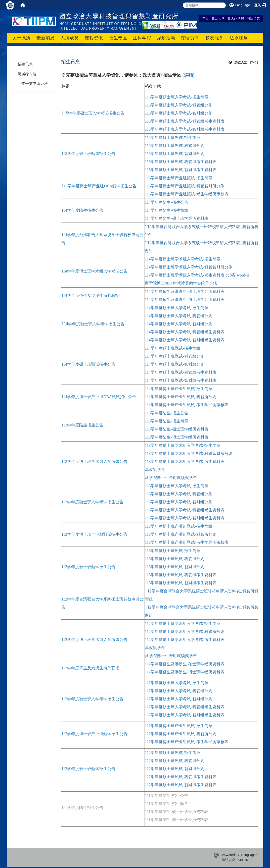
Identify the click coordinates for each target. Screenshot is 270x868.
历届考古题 (27, 74)
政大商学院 (236, 18)
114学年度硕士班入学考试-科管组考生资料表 (185, 332)
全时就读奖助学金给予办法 (193, 283)
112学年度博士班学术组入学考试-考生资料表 (185, 640)
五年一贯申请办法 (33, 84)
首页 (206, 18)
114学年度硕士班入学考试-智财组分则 (179, 324)
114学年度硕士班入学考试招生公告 (93, 324)
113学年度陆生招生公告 (82, 425)
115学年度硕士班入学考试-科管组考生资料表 (185, 121)
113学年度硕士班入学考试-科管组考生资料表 (185, 510)
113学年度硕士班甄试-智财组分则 (175, 567)
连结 (189, 75)
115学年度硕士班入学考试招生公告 (93, 113)
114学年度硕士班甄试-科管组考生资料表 (181, 372)
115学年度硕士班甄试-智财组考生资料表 (181, 170)
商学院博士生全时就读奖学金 (171, 478)
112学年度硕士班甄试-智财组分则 (175, 769)
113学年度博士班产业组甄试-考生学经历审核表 (187, 542)
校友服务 (214, 38)
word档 (243, 275)
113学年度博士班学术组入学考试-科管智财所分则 (189, 453)
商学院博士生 (157, 283)
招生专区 (118, 38)
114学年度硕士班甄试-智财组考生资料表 (181, 380)
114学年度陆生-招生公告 (167, 202)
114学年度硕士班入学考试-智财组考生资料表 (185, 340)
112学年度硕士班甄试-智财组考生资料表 (181, 785)
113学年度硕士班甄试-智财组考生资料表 (181, 583)
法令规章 (239, 38)
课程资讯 (94, 38)
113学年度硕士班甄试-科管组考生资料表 (181, 575)
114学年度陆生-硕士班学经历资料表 (177, 218)
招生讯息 (25, 64)
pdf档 (230, 275)
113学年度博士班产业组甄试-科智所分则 (181, 534)
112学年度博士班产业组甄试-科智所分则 (181, 734)
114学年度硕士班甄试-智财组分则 (175, 364)
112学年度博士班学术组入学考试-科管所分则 (185, 632)
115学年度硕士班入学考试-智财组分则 (179, 113)
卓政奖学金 (155, 470)
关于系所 (21, 38)
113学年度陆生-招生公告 (167, 413)
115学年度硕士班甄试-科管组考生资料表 (181, 162)
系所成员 (70, 38)
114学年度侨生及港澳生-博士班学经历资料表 (185, 300)
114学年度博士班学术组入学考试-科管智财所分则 (189, 267)
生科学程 (142, 38)
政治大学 (218, 18)
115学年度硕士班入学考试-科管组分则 (179, 105)
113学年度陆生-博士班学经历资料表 (177, 437)
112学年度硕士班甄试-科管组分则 (175, 761)
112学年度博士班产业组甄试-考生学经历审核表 (187, 742)
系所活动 (166, 38)
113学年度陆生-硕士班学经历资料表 (177, 429)
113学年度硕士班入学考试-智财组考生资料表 (185, 518)
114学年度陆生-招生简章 (167, 210)
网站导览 (253, 18)
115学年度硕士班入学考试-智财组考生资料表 (185, 129)
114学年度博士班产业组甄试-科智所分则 (181, 397)
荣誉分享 (190, 38)
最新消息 (46, 38)
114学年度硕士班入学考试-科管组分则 (179, 316)
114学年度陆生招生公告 (82, 210)
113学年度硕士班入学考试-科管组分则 (179, 494)
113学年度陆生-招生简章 (167, 421)
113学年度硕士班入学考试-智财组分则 (179, 502)
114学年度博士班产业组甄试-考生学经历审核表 (187, 405)
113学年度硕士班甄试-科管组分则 (175, 559)
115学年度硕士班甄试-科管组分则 (175, 146)
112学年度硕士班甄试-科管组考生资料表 (181, 777)
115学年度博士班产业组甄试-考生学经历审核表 (187, 194)
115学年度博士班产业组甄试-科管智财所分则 (185, 186)
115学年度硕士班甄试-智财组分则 (175, 154)
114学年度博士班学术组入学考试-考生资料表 (185, 275)
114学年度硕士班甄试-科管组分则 (175, 356)
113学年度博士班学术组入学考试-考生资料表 (185, 462)
